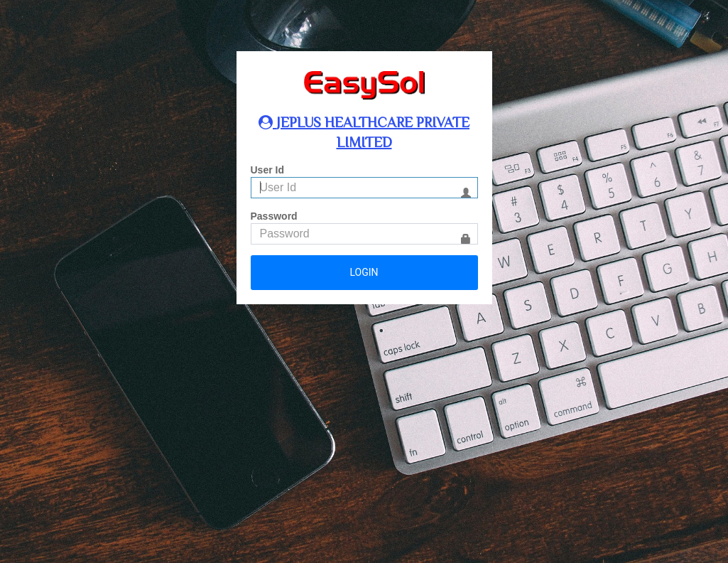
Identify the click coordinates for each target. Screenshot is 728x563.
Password (274, 216)
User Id (267, 170)
